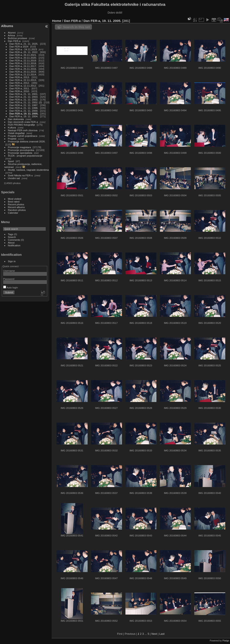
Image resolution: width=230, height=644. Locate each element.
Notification (14, 245)
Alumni (12, 33)
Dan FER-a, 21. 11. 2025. (24, 44)
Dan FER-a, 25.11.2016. (23, 69)
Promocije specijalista (20, 153)
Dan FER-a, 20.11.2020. (23, 58)
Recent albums (16, 207)
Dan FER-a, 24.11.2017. (23, 66)
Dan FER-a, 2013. (20, 77)
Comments (14, 240)
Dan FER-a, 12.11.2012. (23, 86)
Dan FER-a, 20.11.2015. (23, 72)
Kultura (12, 127)
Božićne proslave (18, 38)
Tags (11, 234)
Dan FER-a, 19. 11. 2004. (24, 116)
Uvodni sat (14, 178)
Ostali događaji (16, 133)
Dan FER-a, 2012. (20, 83)
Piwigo (226, 641)
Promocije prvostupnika (21, 150)
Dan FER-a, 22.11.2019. (23, 60)
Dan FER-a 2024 (19, 46)
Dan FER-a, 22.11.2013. (23, 80)
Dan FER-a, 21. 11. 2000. (24, 111)
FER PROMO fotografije (22, 125)
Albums (7, 26)
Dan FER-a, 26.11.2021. (23, 55)
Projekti (12, 139)
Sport (11, 161)
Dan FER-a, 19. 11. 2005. (24, 113)
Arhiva (12, 35)
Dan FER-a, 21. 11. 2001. (24, 94)
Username (9, 271)
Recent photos (16, 204)
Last (162, 634)
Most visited (15, 199)
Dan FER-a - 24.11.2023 (23, 49)
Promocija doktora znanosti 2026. (27, 141)
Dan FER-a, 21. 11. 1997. (24, 105)
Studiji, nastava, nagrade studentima (28, 170)
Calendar (13, 213)
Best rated (14, 202)
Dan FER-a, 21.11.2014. (23, 74)
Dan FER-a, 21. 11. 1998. (24, 108)
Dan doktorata (16, 119)
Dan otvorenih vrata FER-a (23, 122)
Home (57, 21)
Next (154, 634)
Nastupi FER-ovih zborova (23, 130)
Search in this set (76, 27)
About (11, 243)
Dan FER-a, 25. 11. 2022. (24, 52)
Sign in (12, 261)
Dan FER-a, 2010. (20, 91)
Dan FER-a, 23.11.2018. (23, 63)
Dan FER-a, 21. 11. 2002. (24, 100)
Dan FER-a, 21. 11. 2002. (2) (26, 102)
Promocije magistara (19, 147)
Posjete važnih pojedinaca (23, 136)
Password (9, 279)
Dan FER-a (14, 41)
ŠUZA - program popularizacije (25, 156)
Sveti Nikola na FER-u (20, 175)
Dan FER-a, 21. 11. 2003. (24, 97)
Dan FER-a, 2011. (20, 88)
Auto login (11, 287)
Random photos (17, 210)
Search (12, 237)
